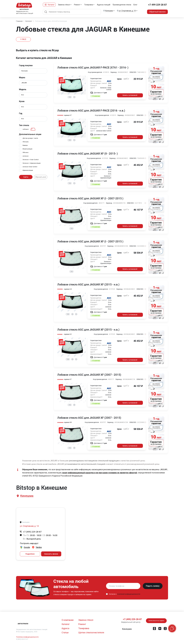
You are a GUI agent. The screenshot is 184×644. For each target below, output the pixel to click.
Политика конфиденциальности (27, 637)
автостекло (23, 624)
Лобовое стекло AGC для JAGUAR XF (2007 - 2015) (89, 375)
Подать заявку (153, 586)
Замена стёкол (64, 5)
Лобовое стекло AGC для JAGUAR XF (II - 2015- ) (88, 154)
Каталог (51, 5)
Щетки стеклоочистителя (91, 633)
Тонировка (89, 5)
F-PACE (23, 39)
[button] (27, 496)
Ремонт (77, 5)
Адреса (65, 628)
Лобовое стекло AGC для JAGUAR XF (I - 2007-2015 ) (90, 199)
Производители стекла (122, 5)
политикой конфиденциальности (129, 594)
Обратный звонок (157, 12)
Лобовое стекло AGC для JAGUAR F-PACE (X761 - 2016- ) (93, 68)
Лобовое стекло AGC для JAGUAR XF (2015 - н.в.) (88, 285)
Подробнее (30, 554)
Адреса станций (104, 5)
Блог (135, 5)
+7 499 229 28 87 (157, 5)
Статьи (65, 633)
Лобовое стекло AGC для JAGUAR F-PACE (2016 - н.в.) (91, 111)
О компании (68, 620)
